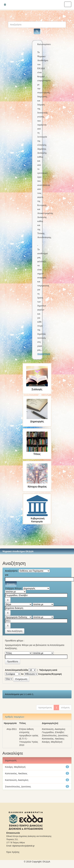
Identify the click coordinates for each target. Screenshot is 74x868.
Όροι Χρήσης (13, 852)
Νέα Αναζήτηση (15, 631)
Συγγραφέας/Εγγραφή (50, 674)
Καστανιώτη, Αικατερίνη (53, 729)
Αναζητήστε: (12, 571)
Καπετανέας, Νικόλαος (53, 739)
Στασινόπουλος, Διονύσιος (55, 735)
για (7, 575)
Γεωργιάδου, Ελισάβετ (53, 732)
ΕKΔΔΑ (46, 862)
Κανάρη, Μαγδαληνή (52, 742)
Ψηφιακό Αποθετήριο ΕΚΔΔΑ (18, 551)
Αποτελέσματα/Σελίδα (17, 670)
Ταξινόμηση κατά (48, 670)
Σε (22, 674)
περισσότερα (44, 354)
